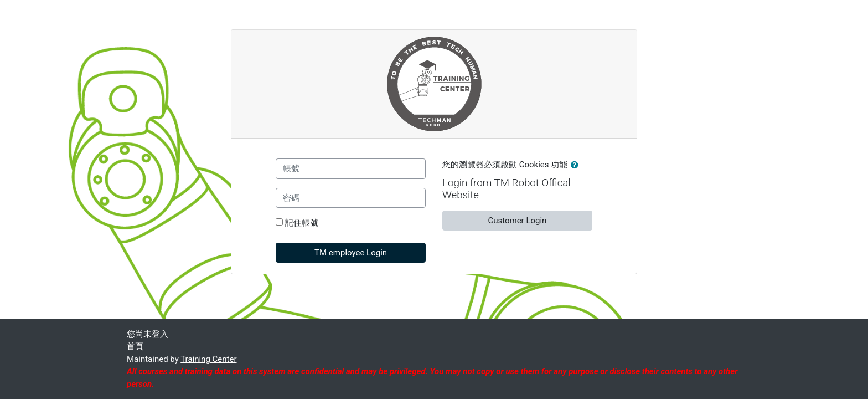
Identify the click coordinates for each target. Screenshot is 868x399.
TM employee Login (351, 253)
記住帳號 (302, 223)
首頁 (135, 346)
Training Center (208, 359)
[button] (577, 165)
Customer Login (517, 221)
